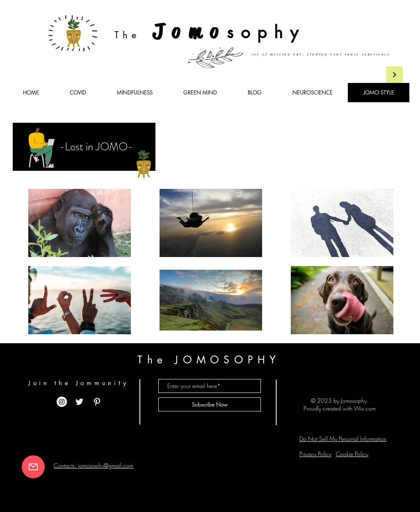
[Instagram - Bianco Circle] (62, 402)
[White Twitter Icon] (79, 402)
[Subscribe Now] (210, 404)
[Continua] (395, 75)
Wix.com (365, 408)
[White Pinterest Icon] (97, 402)
